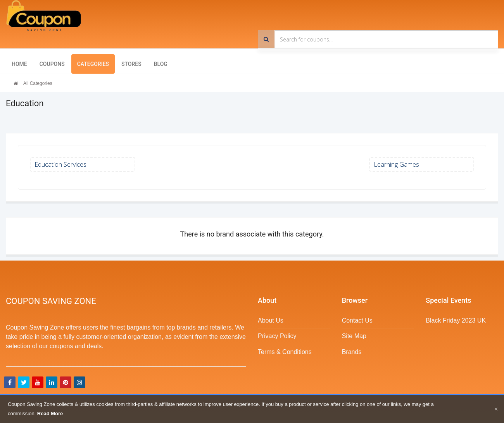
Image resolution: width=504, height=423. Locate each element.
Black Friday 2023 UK (456, 320)
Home (19, 64)
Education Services (60, 164)
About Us (271, 320)
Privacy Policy (277, 336)
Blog (161, 64)
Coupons (52, 64)
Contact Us (357, 320)
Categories (93, 64)
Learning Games (396, 164)
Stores (131, 64)
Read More (50, 414)
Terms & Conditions (285, 352)
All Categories (38, 83)
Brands (352, 352)
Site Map (354, 336)
